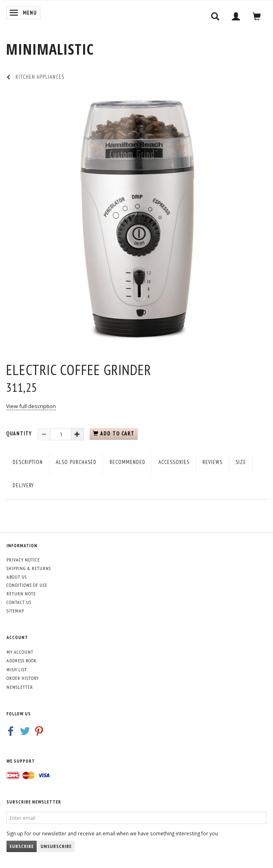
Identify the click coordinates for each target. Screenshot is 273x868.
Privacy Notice (23, 560)
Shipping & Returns (29, 568)
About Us (17, 577)
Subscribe (22, 846)
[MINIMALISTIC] (50, 49)
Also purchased (76, 462)
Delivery (23, 485)
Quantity (20, 434)
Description (28, 462)
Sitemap (15, 611)
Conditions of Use (27, 585)
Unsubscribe (56, 846)
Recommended (128, 462)
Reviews (212, 462)
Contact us (19, 602)
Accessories (174, 462)
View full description (31, 406)
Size (241, 462)
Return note (21, 594)
